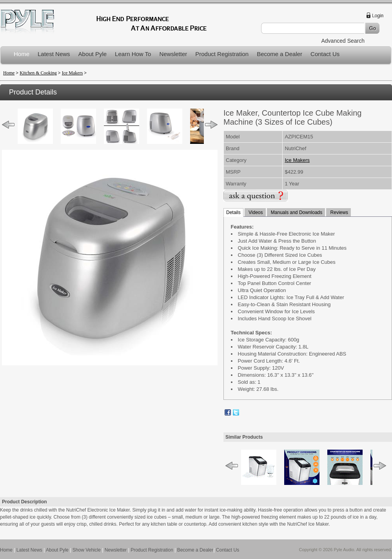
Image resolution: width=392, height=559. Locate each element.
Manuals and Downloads (296, 212)
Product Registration (222, 54)
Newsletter (173, 54)
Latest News (54, 54)
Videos (255, 212)
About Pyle (93, 54)
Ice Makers (73, 73)
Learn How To (133, 54)
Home (22, 54)
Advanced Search (343, 41)
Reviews (338, 212)
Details (233, 212)
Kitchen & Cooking (38, 73)
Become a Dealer (279, 54)
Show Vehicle (87, 550)
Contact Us (325, 54)
